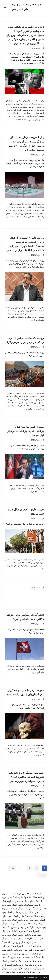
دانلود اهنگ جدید (15, 897)
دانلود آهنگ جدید (26, 901)
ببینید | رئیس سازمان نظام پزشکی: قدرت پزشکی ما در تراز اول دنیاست (26, 431)
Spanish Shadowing (34, 897)
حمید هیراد (7, 909)
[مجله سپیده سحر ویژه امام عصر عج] (30, 7)
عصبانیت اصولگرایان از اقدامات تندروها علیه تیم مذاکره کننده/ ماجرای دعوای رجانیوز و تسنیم (26, 777)
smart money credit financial (30, 957)
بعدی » (42, 875)
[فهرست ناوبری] (5, 7)
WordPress (29, 977)
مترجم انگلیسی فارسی (33, 894)
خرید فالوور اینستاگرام (24, 924)
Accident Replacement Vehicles (18, 972)
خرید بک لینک (35, 927)
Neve (45, 977)
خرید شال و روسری (12, 894)
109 (12, 868)
